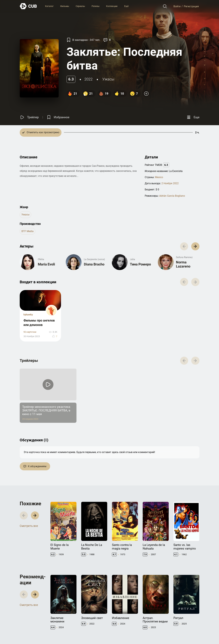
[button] (195, 246)
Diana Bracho (94, 264)
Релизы (96, 6)
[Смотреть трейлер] (29, 117)
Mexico (159, 177)
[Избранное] (58, 117)
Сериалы (80, 6)
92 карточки (30, 332)
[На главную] (28, 6)
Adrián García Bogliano (172, 196)
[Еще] (193, 117)
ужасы (108, 79)
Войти (177, 6)
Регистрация (191, 6)
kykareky (28, 315)
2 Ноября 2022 (170, 183)
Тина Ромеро (140, 264)
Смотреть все (29, 526)
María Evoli (46, 264)
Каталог (49, 6)
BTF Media (28, 231)
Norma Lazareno (183, 264)
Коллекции (112, 6)
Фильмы (65, 6)
